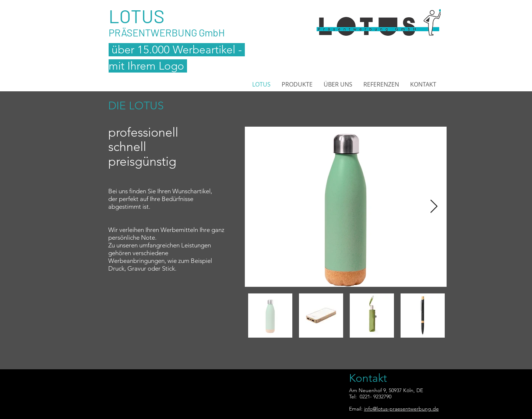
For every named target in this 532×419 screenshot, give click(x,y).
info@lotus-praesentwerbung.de (401, 409)
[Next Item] (434, 207)
